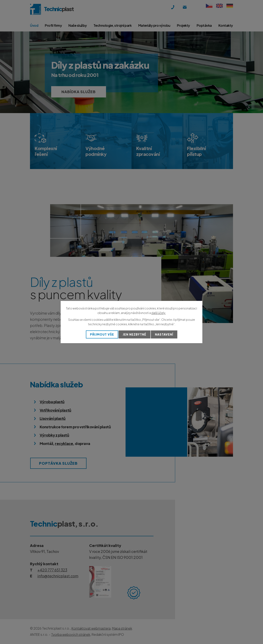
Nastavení (164, 334)
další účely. (158, 313)
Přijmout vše (102, 334)
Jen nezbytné (134, 334)
